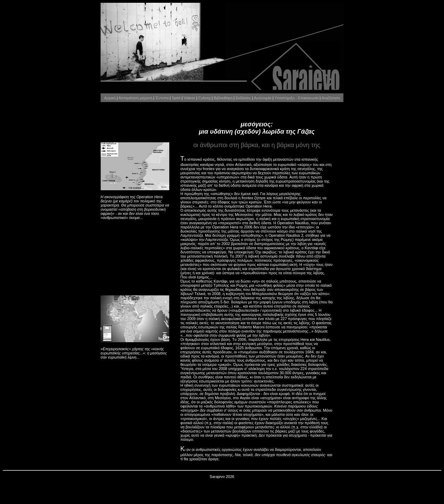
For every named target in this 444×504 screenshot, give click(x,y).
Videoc (189, 98)
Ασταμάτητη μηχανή (135, 98)
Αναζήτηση (331, 98)
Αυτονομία (263, 98)
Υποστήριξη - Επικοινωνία (296, 98)
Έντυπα (162, 98)
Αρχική (110, 98)
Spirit (176, 98)
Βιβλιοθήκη (223, 98)
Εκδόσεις (243, 98)
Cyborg (204, 98)
